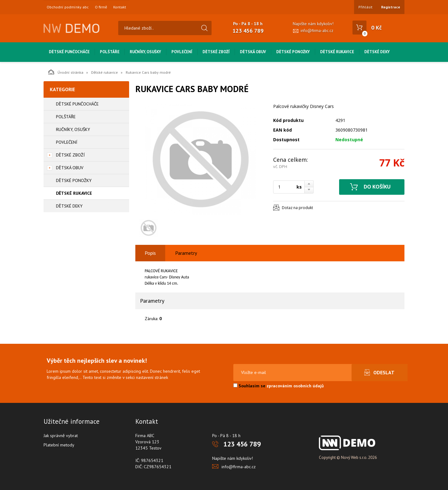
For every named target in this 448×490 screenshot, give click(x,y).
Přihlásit (365, 7)
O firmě (101, 7)
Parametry (186, 253)
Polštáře (110, 52)
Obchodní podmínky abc (68, 7)
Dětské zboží (216, 52)
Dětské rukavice (337, 52)
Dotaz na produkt (297, 208)
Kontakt (120, 7)
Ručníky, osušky (145, 52)
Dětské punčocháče (69, 52)
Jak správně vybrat (61, 436)
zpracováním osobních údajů (295, 386)
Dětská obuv (253, 52)
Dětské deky (377, 52)
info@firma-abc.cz (317, 31)
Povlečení (182, 52)
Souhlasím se (279, 386)
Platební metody (59, 445)
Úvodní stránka (66, 72)
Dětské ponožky (293, 52)
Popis (150, 253)
